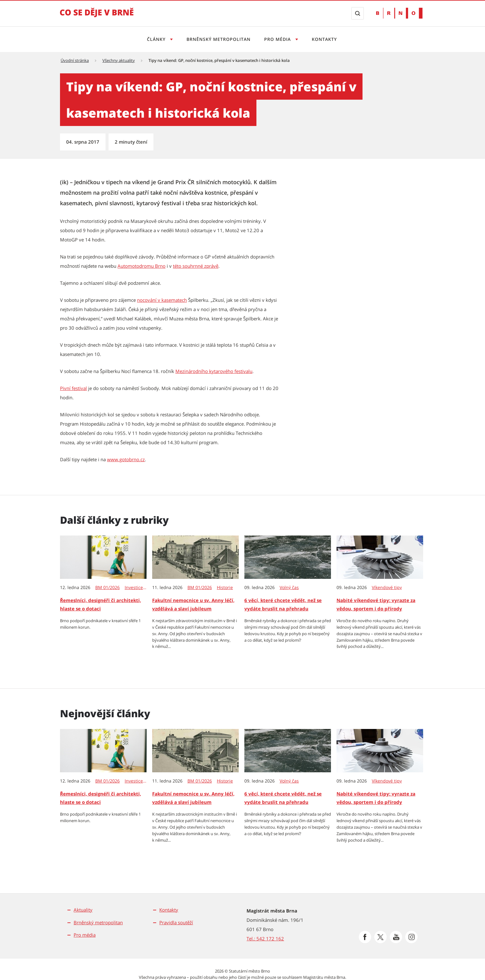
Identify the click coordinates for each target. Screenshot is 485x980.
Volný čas (289, 588)
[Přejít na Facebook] (365, 937)
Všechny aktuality (119, 60)
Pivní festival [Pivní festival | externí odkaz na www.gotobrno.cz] (73, 388)
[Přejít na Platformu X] (380, 937)
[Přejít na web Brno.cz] (399, 13)
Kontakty (326, 39)
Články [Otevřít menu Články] (155, 39)
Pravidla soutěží (176, 922)
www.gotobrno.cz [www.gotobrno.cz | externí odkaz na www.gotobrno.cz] (126, 459)
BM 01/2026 (107, 588)
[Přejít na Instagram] (411, 937)
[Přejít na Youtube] (396, 937)
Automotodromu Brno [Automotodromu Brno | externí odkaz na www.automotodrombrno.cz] (142, 266)
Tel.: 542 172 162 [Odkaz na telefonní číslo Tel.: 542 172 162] (265, 939)
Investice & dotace (136, 588)
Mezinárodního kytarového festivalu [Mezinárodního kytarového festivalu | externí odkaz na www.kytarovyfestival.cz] (214, 371)
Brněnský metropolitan (218, 39)
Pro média (85, 935)
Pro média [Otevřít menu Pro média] (279, 39)
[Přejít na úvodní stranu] (97, 17)
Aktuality (83, 910)
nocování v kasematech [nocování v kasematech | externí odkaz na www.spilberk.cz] (162, 300)
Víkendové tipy (387, 588)
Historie (225, 588)
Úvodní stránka (75, 60)
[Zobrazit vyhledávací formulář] (358, 13)
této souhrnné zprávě (196, 266)
